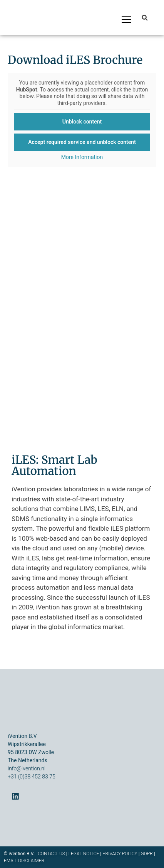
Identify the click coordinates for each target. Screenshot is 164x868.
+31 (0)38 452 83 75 (32, 777)
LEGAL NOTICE (84, 854)
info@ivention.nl (27, 768)
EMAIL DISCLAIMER (24, 861)
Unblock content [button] (82, 122)
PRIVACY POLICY (120, 854)
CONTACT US (52, 854)
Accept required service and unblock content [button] (82, 142)
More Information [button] (82, 157)
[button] (145, 18)
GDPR (147, 854)
